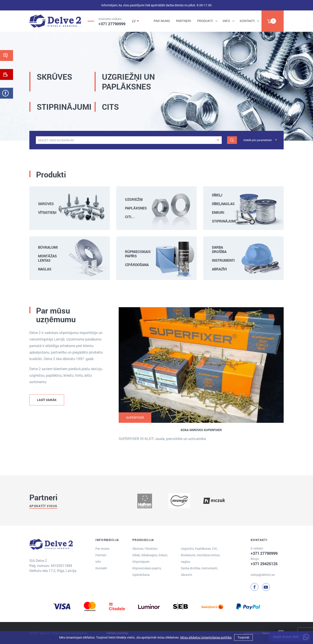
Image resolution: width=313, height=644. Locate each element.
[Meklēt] (232, 140)
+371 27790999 (112, 24)
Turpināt (243, 637)
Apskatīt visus (43, 506)
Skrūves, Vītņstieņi (145, 549)
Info (226, 21)
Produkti (205, 21)
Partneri (184, 21)
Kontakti (247, 21)
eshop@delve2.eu (263, 575)
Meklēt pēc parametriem (258, 140)
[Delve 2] (55, 21)
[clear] (218, 140)
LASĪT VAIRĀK (47, 400)
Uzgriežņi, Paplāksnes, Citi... (200, 549)
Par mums (162, 21)
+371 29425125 (264, 564)
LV (134, 21)
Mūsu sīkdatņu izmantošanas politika (206, 637)
